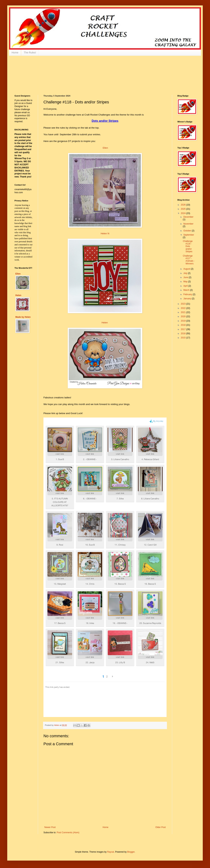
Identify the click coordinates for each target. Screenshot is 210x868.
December (188, 217)
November (188, 224)
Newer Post (50, 827)
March (187, 290)
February (188, 294)
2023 (184, 304)
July (186, 273)
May (186, 282)
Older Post (160, 827)
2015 (184, 338)
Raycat (111, 852)
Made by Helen (23, 317)
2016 (184, 334)
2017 (184, 329)
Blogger (131, 852)
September (189, 235)
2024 (184, 213)
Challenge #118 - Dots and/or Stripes (188, 246)
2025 (184, 209)
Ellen (105, 148)
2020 (184, 316)
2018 (184, 325)
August (187, 269)
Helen (105, 323)
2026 (184, 205)
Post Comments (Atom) (68, 833)
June (186, 277)
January (188, 299)
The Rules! (30, 53)
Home (15, 53)
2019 (184, 321)
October (188, 231)
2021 (184, 312)
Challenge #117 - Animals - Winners (189, 260)
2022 (184, 308)
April (186, 286)
